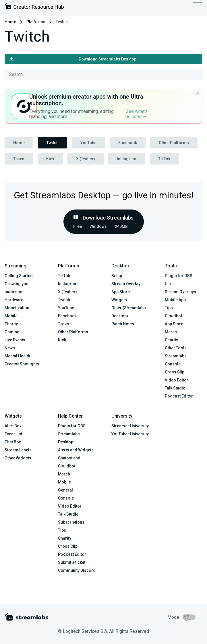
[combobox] (103, 75)
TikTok (164, 159)
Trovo (19, 159)
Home (10, 22)
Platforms (36, 22)
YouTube (88, 143)
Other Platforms (174, 143)
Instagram (127, 159)
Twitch (53, 143)
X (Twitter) (86, 159)
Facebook (128, 143)
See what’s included (136, 114)
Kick (50, 159)
